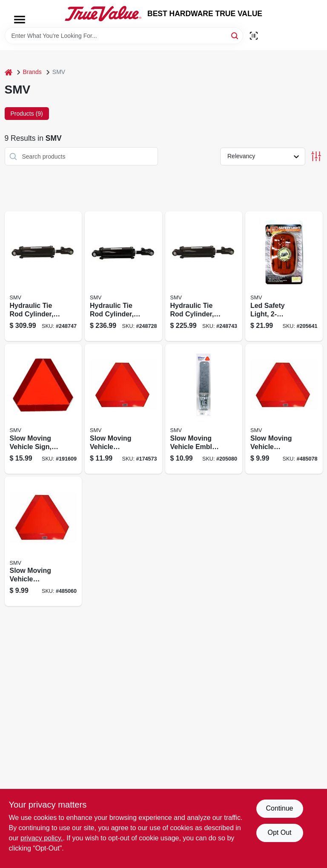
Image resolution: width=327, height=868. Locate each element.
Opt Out (279, 832)
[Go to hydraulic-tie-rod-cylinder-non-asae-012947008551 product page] (43, 276)
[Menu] (20, 20)
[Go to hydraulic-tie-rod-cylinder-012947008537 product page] (204, 276)
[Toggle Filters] (316, 156)
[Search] (235, 35)
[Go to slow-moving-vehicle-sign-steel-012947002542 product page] (43, 409)
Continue (279, 808)
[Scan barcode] (254, 36)
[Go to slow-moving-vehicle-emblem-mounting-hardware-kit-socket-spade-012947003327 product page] (204, 409)
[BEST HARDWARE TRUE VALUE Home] (103, 14)
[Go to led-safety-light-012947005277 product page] (284, 276)
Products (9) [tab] (27, 114)
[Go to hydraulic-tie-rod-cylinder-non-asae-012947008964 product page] (123, 276)
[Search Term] (124, 36)
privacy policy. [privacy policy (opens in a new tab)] (42, 838)
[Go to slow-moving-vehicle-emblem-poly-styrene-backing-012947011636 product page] (43, 542)
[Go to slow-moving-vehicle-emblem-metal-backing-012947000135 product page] (123, 409)
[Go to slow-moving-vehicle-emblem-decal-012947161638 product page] (284, 409)
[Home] (9, 72)
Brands (32, 72)
